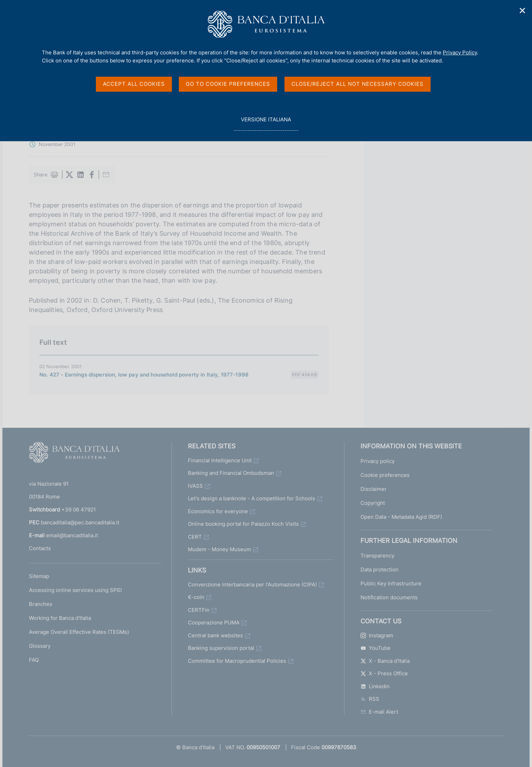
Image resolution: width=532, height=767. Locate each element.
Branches (41, 604)
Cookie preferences (385, 475)
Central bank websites (215, 635)
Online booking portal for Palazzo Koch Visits (243, 524)
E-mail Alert (379, 712)
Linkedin (375, 686)
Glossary (40, 646)
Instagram (377, 635)
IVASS (195, 486)
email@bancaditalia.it (72, 535)
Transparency (377, 556)
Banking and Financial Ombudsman (231, 473)
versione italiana (266, 123)
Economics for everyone (218, 511)
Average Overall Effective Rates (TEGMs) (79, 632)
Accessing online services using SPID (75, 590)
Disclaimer (374, 489)
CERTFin (199, 610)
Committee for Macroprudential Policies (237, 661)
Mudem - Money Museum (219, 549)
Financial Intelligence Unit (220, 460)
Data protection (379, 569)
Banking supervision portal (221, 648)
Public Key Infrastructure (391, 583)
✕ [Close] (523, 11)
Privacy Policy (460, 52)
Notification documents (389, 597)
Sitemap (39, 576)
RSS (370, 699)
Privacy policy (378, 461)
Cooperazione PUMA (214, 622)
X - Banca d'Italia (385, 661)
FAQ (34, 660)
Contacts (40, 548)
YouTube (375, 648)
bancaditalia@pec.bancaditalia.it (80, 522)
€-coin (196, 597)
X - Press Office (384, 673)
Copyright (373, 503)
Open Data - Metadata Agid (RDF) (401, 517)
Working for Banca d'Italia (60, 618)
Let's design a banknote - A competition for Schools (252, 498)
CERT (195, 537)
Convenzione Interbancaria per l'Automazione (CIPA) (252, 584)
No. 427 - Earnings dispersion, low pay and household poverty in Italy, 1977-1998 (144, 375)
